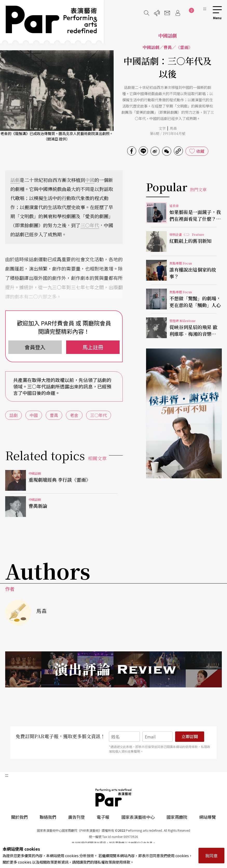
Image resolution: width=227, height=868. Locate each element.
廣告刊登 (77, 817)
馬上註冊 (93, 347)
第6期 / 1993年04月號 (168, 133)
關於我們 (19, 817)
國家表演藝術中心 (138, 817)
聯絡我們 (48, 817)
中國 (90, 180)
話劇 (15, 180)
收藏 (200, 151)
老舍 (74, 415)
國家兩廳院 (177, 817)
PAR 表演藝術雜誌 (114, 798)
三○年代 (90, 225)
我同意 (211, 856)
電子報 (103, 817)
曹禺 (54, 415)
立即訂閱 (190, 737)
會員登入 (35, 347)
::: (205, 8)
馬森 (173, 128)
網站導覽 (208, 817)
